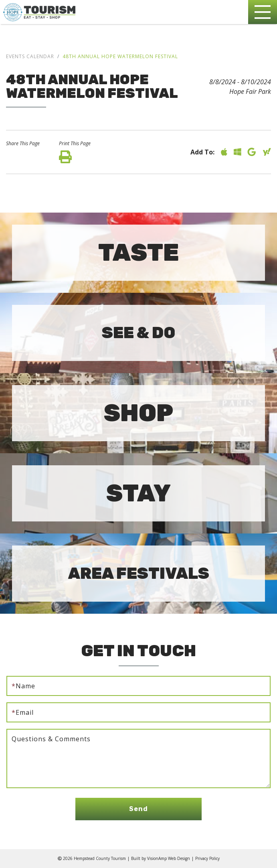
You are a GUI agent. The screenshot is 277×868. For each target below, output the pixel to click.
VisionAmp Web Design (169, 858)
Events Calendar (30, 56)
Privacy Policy (207, 858)
